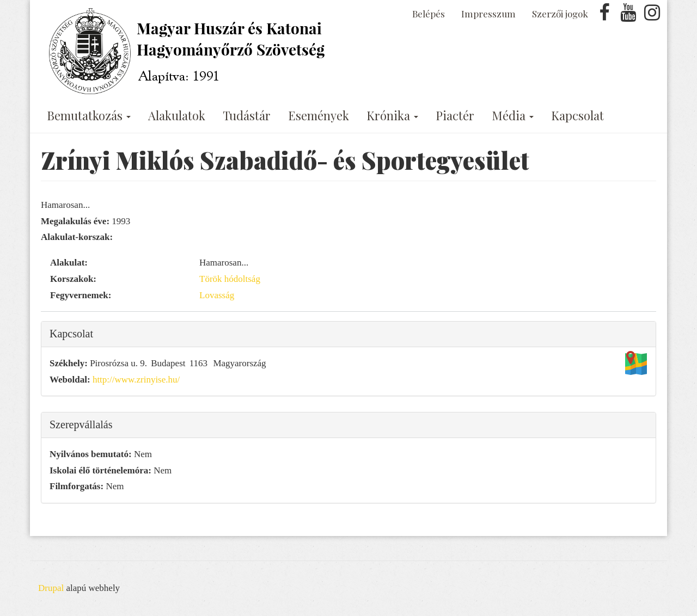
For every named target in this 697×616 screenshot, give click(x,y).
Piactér (455, 115)
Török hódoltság (230, 279)
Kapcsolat (577, 115)
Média (513, 115)
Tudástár (247, 115)
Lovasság (217, 295)
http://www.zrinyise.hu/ (136, 380)
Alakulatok (177, 115)
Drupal (51, 588)
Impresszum (488, 14)
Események (319, 115)
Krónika (392, 115)
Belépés (429, 14)
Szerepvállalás (81, 424)
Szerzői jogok (560, 14)
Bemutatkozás (89, 115)
